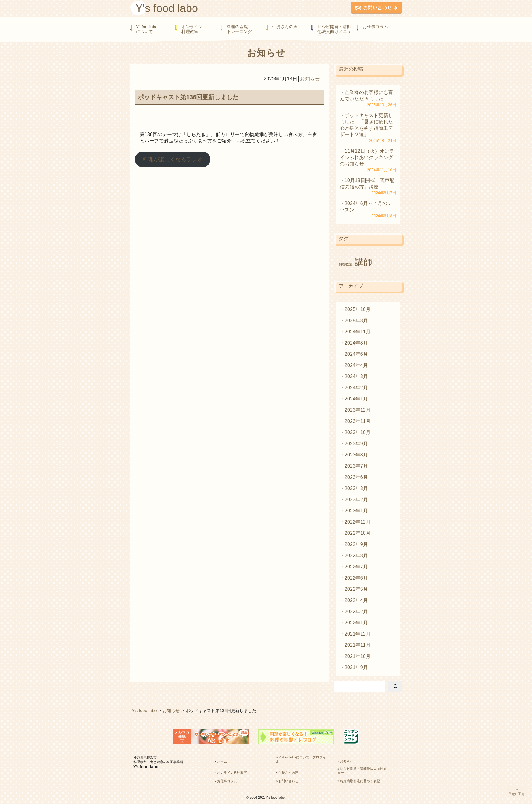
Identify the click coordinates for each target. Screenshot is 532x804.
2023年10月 (357, 432)
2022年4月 (356, 600)
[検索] (395, 686)
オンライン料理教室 (192, 29)
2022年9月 (356, 544)
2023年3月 (356, 488)
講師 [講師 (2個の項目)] (364, 262)
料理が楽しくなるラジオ (173, 159)
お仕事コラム (375, 27)
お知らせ (310, 79)
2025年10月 (357, 309)
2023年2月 (356, 500)
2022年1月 (356, 623)
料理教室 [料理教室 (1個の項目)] (345, 264)
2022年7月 (356, 567)
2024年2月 (356, 388)
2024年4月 (356, 365)
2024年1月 (356, 399)
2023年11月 (357, 421)
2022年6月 (356, 578)
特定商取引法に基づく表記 (360, 781)
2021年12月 (357, 634)
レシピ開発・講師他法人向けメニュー (334, 31)
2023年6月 (356, 477)
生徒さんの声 (285, 27)
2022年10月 (357, 533)
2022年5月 (356, 589)
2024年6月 (356, 354)
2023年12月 (357, 410)
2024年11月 (357, 332)
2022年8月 (356, 556)
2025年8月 (356, 320)
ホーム (222, 761)
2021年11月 (357, 645)
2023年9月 (356, 444)
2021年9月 (356, 667)
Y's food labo (167, 8)
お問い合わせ (288, 781)
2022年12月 (357, 522)
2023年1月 (356, 511)
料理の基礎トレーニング (239, 29)
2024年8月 (356, 343)
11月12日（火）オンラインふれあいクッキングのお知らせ (367, 157)
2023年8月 (356, 455)
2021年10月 (357, 656)
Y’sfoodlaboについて (147, 29)
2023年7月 (356, 466)
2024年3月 (356, 376)
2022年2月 (356, 611)
